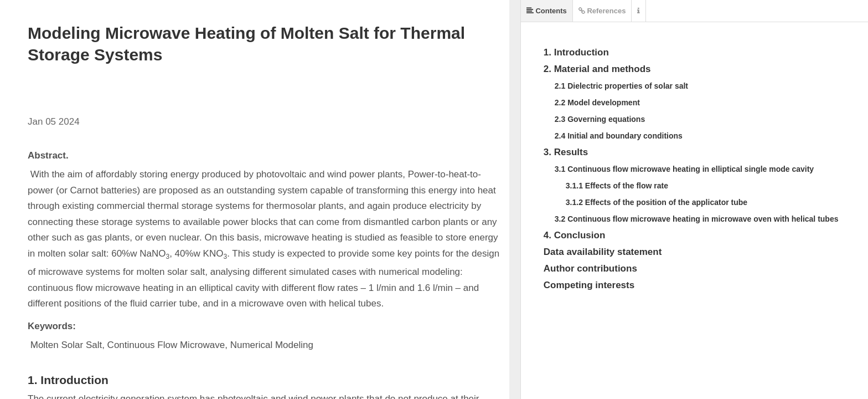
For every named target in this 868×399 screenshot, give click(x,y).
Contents (547, 11)
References (602, 11)
